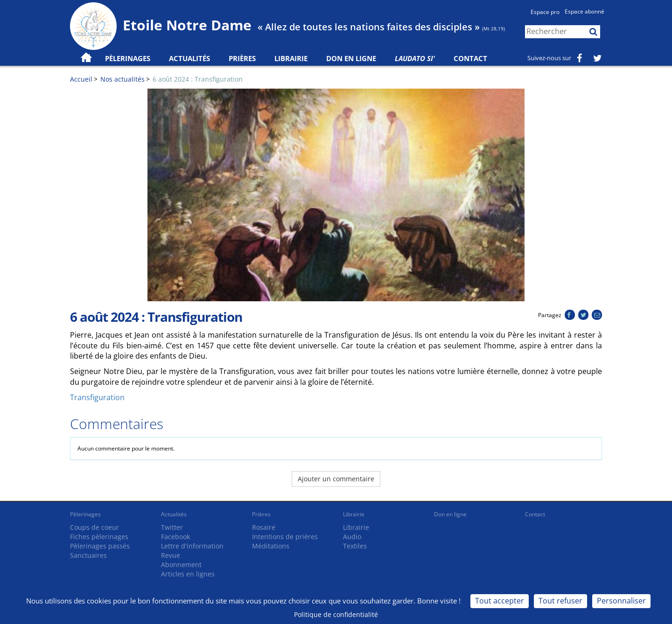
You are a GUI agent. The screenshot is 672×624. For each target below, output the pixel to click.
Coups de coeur (94, 527)
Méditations (271, 546)
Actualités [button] (189, 58)
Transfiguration (97, 397)
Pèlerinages (85, 514)
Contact (470, 58)
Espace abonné (584, 11)
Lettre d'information (192, 546)
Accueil (81, 79)
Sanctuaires (88, 555)
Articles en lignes (188, 574)
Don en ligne (351, 58)
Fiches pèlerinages (99, 537)
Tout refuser (560, 601)
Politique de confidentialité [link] (336, 614)
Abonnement (181, 565)
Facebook (175, 537)
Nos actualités (122, 79)
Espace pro (545, 12)
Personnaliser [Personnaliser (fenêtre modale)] (621, 601)
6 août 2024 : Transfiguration (198, 79)
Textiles (355, 546)
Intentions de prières (285, 537)
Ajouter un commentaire (336, 479)
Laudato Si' (415, 58)
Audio (352, 537)
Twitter (172, 527)
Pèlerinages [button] (128, 58)
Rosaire (264, 527)
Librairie (291, 58)
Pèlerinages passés (100, 546)
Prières (242, 58)
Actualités (174, 514)
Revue (171, 555)
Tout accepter (500, 601)
